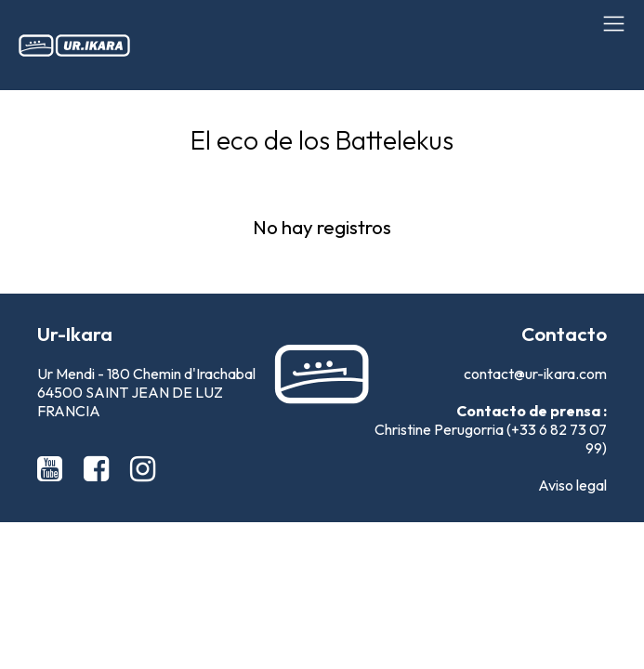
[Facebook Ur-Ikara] (99, 468)
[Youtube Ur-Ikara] (53, 468)
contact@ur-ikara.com (535, 374)
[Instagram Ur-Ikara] (143, 468)
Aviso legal (572, 485)
